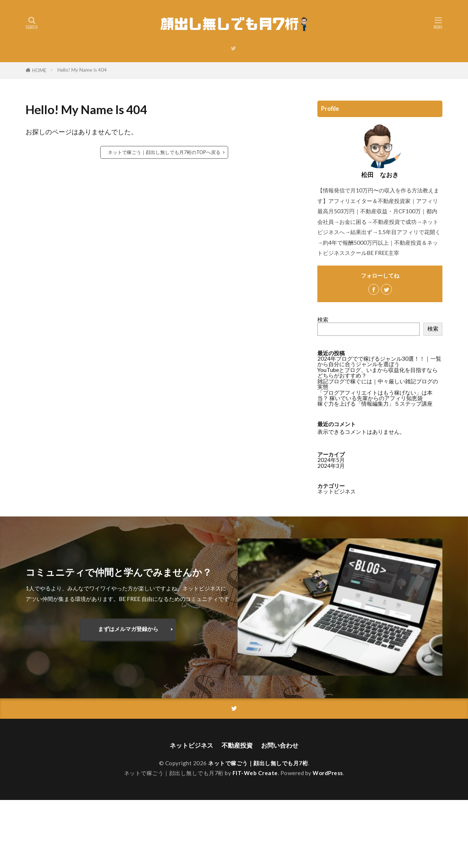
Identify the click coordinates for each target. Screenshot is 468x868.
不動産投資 (237, 745)
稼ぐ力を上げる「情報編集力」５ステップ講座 (375, 403)
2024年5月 (331, 460)
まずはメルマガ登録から (128, 629)
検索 (323, 319)
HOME (39, 70)
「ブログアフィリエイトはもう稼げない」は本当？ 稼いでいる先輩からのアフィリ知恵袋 (375, 395)
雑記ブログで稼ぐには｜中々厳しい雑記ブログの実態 (378, 384)
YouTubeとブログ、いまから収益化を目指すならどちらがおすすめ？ (378, 373)
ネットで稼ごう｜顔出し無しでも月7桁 (258, 763)
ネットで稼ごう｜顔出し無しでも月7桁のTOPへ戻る (164, 152)
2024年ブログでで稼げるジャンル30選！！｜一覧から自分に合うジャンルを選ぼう (379, 361)
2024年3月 (331, 466)
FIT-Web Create (255, 773)
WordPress (328, 773)
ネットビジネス (337, 491)
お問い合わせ (282, 745)
